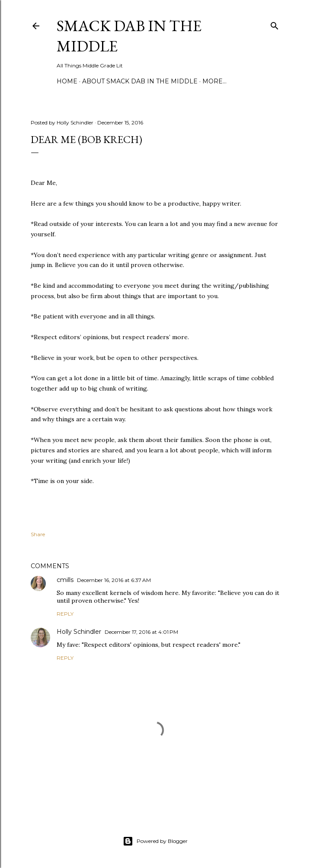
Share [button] (38, 534)
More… (214, 81)
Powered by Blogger (155, 841)
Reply (65, 614)
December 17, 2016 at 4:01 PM (141, 632)
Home (67, 81)
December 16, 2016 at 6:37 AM (114, 580)
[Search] (275, 24)
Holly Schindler (79, 632)
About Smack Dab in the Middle (140, 81)
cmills (65, 580)
